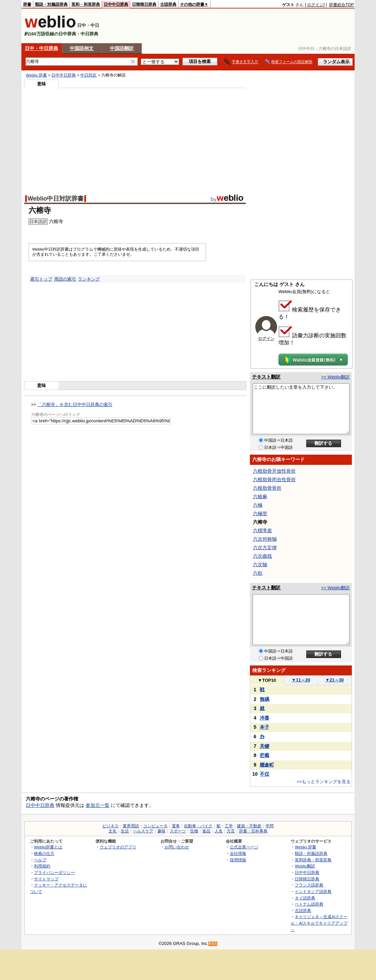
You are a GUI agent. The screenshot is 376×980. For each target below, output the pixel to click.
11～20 (301, 680)
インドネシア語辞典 (313, 891)
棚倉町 (267, 765)
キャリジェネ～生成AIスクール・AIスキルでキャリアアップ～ (319, 923)
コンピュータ (155, 826)
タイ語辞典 (305, 898)
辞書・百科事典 (253, 831)
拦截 (264, 755)
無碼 (264, 699)
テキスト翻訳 (266, 377)
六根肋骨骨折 (267, 488)
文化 (113, 831)
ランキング (89, 279)
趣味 (161, 831)
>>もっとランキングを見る (324, 782)
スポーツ (178, 831)
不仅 (264, 774)
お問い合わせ (177, 847)
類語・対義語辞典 (51, 4)
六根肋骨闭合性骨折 (274, 479)
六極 (258, 505)
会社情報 (238, 853)
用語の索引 (65, 279)
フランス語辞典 (309, 885)
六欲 (258, 573)
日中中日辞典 (116, 4)
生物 (194, 831)
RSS (213, 944)
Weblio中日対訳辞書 (56, 199)
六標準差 (262, 530)
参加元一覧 (98, 805)
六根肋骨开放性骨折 (274, 471)
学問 (270, 826)
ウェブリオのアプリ (118, 847)
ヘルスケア (143, 831)
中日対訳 (88, 75)
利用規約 (42, 866)
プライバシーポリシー (54, 872)
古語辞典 (168, 4)
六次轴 (260, 564)
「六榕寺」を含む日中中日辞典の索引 (75, 404)
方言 (231, 831)
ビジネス (110, 826)
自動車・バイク (198, 826)
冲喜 (264, 718)
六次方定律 (265, 547)
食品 (206, 831)
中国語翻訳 (122, 48)
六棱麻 (260, 496)
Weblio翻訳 (305, 866)
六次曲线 (262, 556)
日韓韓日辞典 (144, 4)
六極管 (260, 513)
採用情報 (238, 860)
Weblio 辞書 (36, 75)
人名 (219, 831)
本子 (264, 727)
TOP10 (267, 680)
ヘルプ (40, 860)
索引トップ (41, 279)
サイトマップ (46, 879)
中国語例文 (82, 48)
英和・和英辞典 (86, 4)
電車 (176, 826)
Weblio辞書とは (48, 847)
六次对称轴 (265, 539)
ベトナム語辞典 (309, 904)
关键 (264, 746)
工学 (229, 826)
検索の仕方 (44, 853)
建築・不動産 (249, 826)
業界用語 (131, 826)
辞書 (27, 4)
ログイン (315, 5)
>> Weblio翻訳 (336, 377)
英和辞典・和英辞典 (313, 860)
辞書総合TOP (341, 5)
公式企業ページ (244, 847)
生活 (125, 831)
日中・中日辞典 (41, 48)
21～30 (335, 680)
